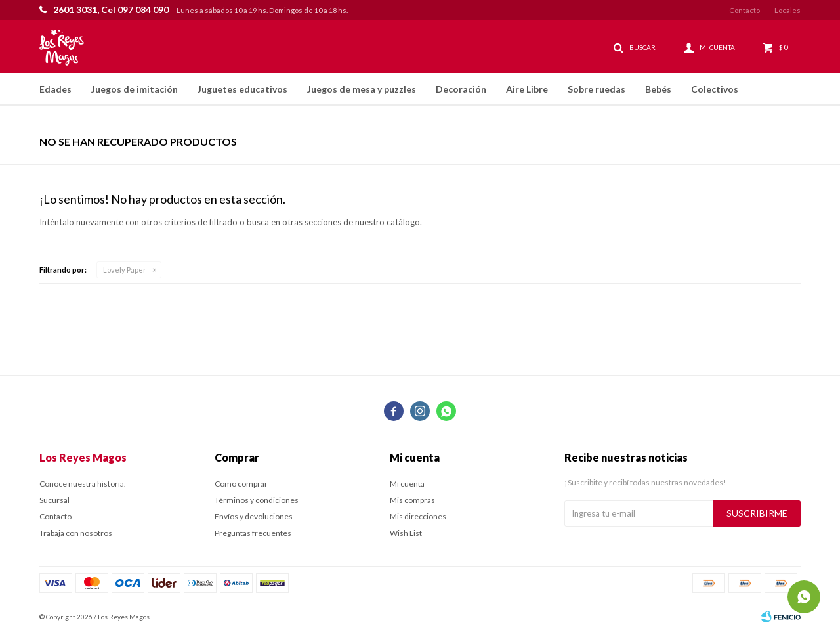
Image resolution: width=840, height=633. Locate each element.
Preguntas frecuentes (253, 533)
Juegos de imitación (135, 89)
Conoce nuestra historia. (83, 484)
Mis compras (412, 500)
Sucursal (54, 500)
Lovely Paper (125, 270)
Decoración (461, 89)
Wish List (406, 533)
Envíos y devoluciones (254, 516)
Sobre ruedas (597, 89)
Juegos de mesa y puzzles (362, 89)
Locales (787, 10)
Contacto (745, 10)
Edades (55, 89)
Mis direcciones (418, 516)
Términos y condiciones (257, 500)
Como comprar (241, 484)
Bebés (658, 89)
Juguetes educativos (242, 89)
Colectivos (715, 89)
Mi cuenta (407, 484)
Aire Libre (527, 89)
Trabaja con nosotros (76, 533)
